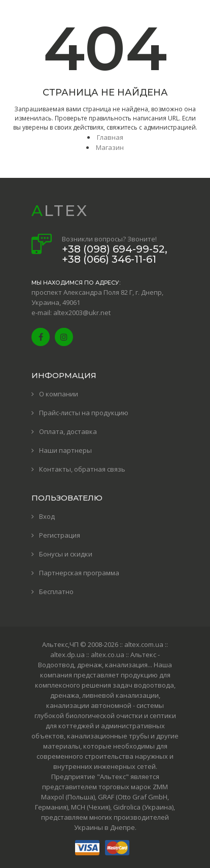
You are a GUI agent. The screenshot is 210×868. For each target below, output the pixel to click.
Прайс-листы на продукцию (84, 413)
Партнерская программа (79, 573)
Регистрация (60, 535)
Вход (47, 516)
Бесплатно (56, 592)
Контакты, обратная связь (82, 469)
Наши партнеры (65, 450)
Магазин (110, 147)
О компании (59, 394)
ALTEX (60, 211)
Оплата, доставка (68, 431)
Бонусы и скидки (66, 554)
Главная (110, 137)
